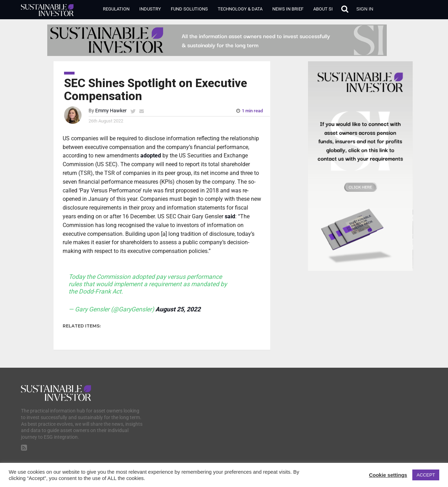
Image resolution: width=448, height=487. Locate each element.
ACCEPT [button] (426, 475)
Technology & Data (240, 9)
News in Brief (288, 9)
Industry (150, 9)
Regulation (116, 9)
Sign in (365, 9)
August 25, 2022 (178, 309)
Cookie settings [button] (388, 475)
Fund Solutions (189, 9)
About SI (323, 9)
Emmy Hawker (111, 111)
